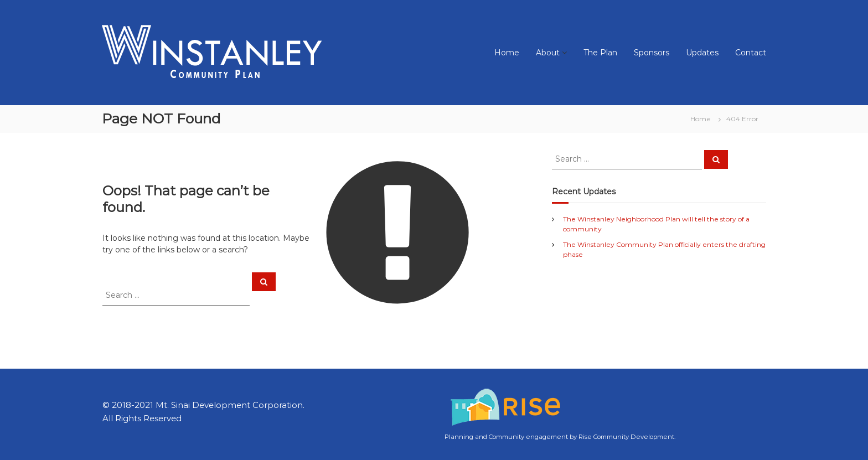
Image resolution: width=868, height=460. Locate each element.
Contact (751, 53)
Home (507, 53)
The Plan (600, 53)
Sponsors (652, 53)
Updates (702, 53)
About (548, 53)
